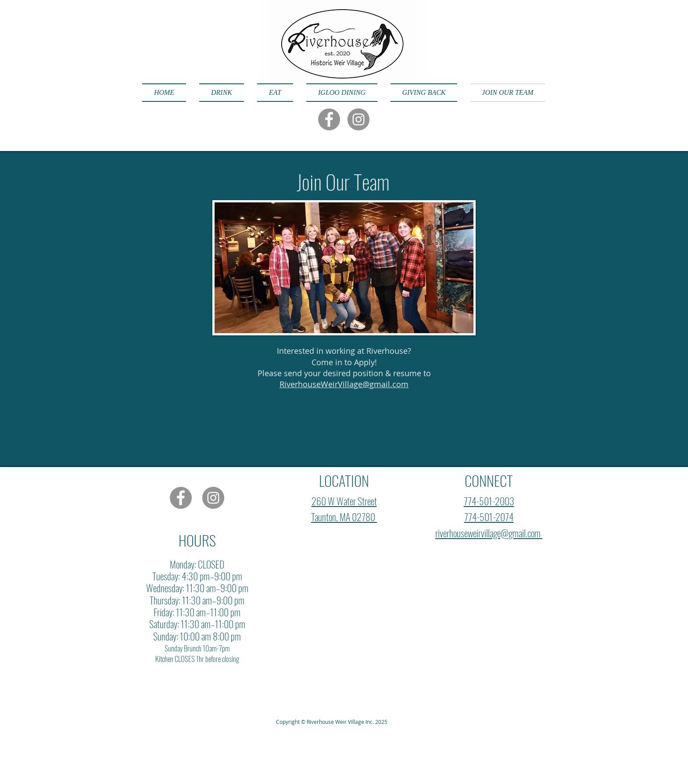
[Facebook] (329, 119)
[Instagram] (358, 119)
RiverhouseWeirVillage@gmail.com (344, 384)
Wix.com (203, 690)
